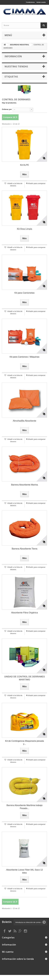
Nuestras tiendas (16, 66)
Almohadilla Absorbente (24, 421)
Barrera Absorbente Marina (24, 485)
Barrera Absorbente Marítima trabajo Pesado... (24, 807)
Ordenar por (7, 109)
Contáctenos (30, 2)
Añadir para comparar (37, 183)
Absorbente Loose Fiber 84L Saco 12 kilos (24, 871)
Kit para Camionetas (24, 293)
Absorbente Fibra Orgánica (24, 613)
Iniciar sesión (41, 2)
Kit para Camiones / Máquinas (25, 357)
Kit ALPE (24, 165)
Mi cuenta (8, 952)
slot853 (0, 980)
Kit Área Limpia (24, 229)
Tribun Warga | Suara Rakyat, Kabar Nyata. (2, 975)
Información (13, 56)
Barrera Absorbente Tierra (25, 549)
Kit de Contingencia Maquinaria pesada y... (24, 742)
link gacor (0, 975)
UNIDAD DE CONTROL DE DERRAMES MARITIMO (24, 678)
